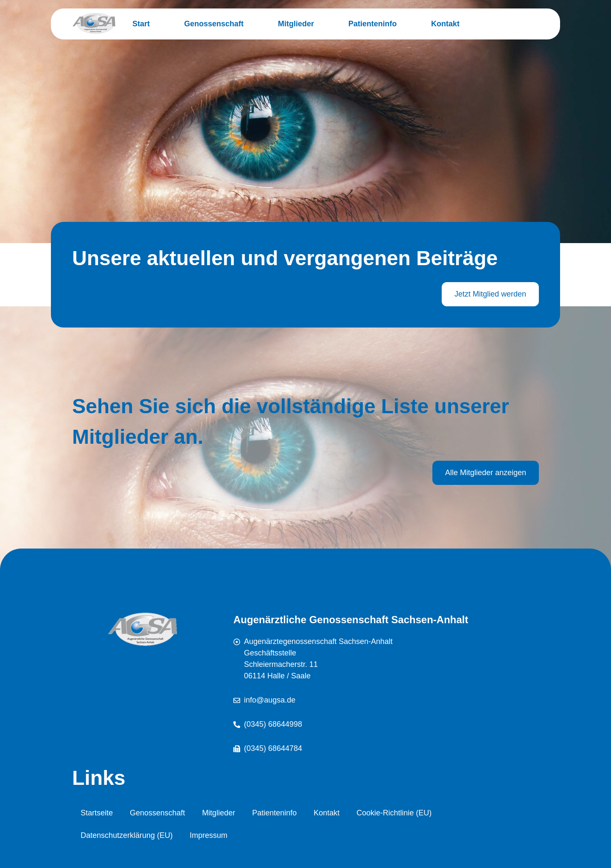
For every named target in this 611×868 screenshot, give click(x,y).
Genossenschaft (214, 24)
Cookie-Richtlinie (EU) (394, 813)
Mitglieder (296, 24)
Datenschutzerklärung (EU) (127, 835)
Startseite (97, 813)
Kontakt (445, 24)
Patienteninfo (373, 24)
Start (141, 24)
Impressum (209, 835)
